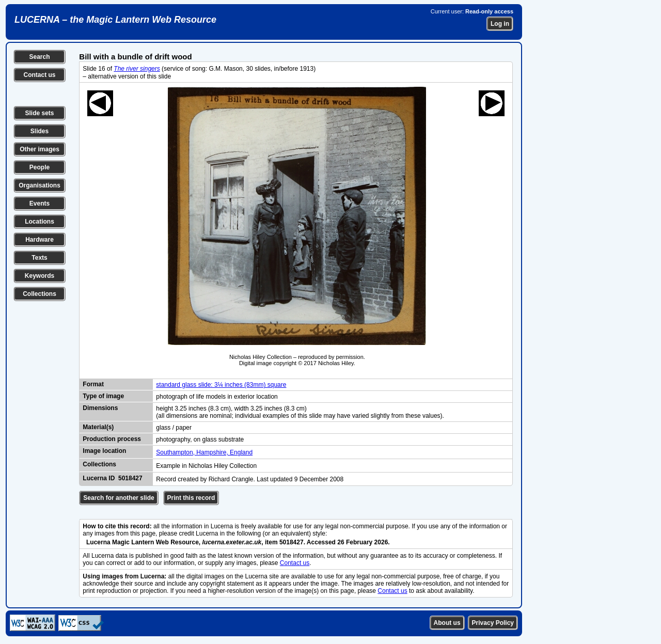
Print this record (191, 498)
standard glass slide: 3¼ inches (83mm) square (221, 385)
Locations (40, 222)
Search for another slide (119, 498)
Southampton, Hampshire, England (204, 452)
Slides (40, 131)
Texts (39, 258)
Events (40, 203)
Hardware (40, 240)
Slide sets (39, 113)
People (40, 167)
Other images (40, 149)
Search (39, 57)
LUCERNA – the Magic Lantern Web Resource (115, 20)
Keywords (40, 276)
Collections (40, 294)
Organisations (40, 185)
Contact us (39, 75)
